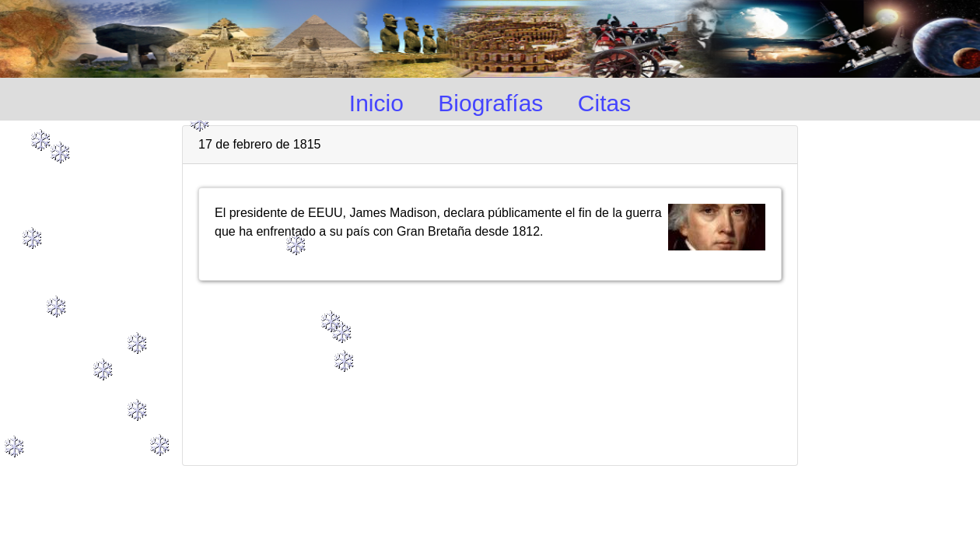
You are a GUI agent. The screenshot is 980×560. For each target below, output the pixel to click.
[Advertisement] (490, 366)
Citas (604, 103)
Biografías (490, 103)
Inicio (376, 103)
